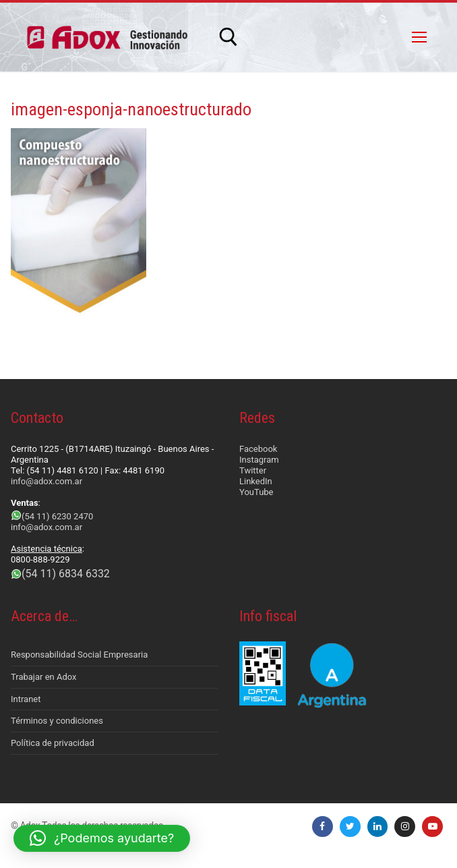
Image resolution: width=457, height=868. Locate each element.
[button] (102, 838)
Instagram (259, 460)
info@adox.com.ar (47, 481)
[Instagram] (405, 827)
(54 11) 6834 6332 (66, 574)
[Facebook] (323, 827)
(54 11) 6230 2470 (57, 516)
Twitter (253, 470)
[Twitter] (350, 827)
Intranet (26, 699)
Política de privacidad (53, 743)
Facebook (258, 449)
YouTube (256, 492)
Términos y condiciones (57, 721)
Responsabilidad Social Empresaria (79, 655)
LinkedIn (256, 481)
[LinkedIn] (378, 827)
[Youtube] (432, 827)
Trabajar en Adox (44, 677)
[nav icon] (419, 37)
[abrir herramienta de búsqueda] (228, 37)
